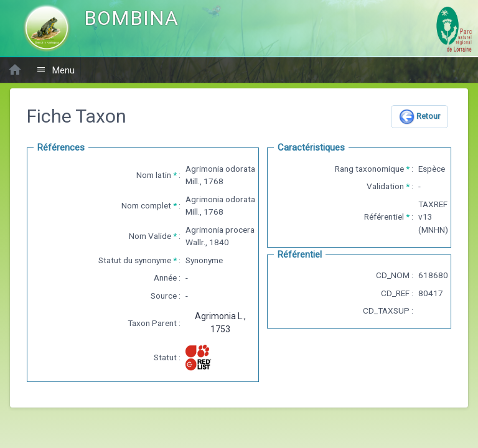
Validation (385, 186)
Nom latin (154, 175)
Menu (55, 70)
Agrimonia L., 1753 (220, 323)
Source (164, 296)
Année (165, 278)
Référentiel (384, 217)
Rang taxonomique (369, 169)
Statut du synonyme (135, 260)
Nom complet (146, 205)
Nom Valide (150, 236)
